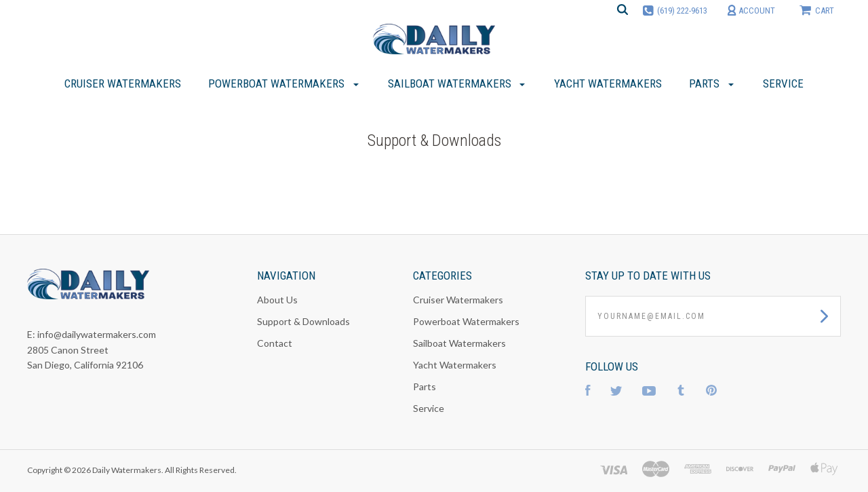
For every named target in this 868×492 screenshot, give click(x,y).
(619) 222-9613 (682, 11)
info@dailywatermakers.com (97, 334)
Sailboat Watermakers (459, 343)
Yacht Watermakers (455, 365)
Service (429, 408)
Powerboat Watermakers (466, 321)
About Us (277, 300)
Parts (425, 386)
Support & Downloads (303, 321)
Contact (275, 343)
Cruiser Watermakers (458, 300)
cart (817, 10)
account (751, 11)
